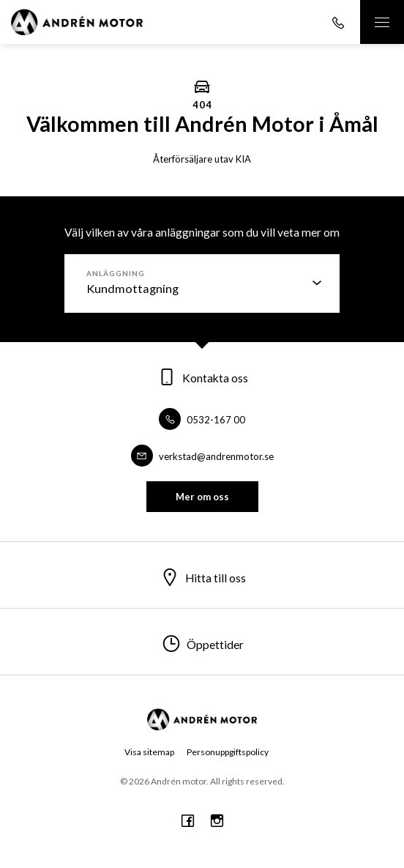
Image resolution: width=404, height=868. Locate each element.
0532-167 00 (202, 420)
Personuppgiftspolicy (228, 752)
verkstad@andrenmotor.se (202, 456)
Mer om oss (202, 497)
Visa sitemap (149, 752)
